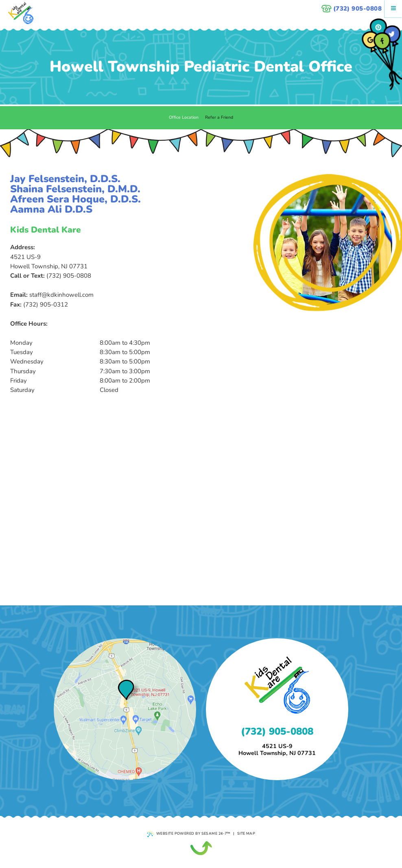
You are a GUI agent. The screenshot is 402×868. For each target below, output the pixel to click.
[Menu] (393, 9)
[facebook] (382, 41)
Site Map (246, 833)
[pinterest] (379, 27)
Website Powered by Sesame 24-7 (189, 834)
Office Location (184, 117)
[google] (370, 40)
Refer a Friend (219, 117)
